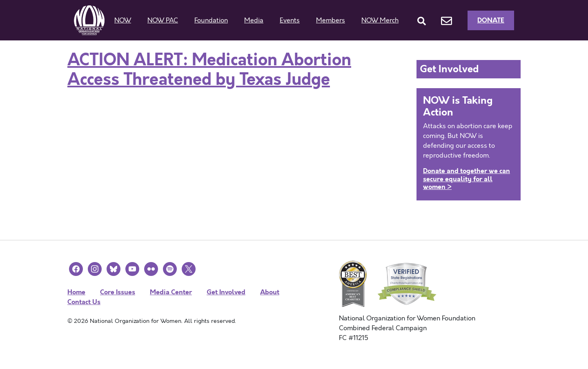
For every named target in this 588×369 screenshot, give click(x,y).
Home (76, 292)
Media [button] (254, 20)
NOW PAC (163, 20)
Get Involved (226, 292)
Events (290, 20)
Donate (491, 20)
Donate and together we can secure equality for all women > (467, 179)
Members (331, 20)
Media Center (171, 292)
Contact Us (84, 302)
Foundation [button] (211, 20)
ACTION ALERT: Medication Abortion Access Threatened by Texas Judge (209, 70)
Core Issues (118, 292)
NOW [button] (123, 20)
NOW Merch (380, 20)
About (270, 292)
